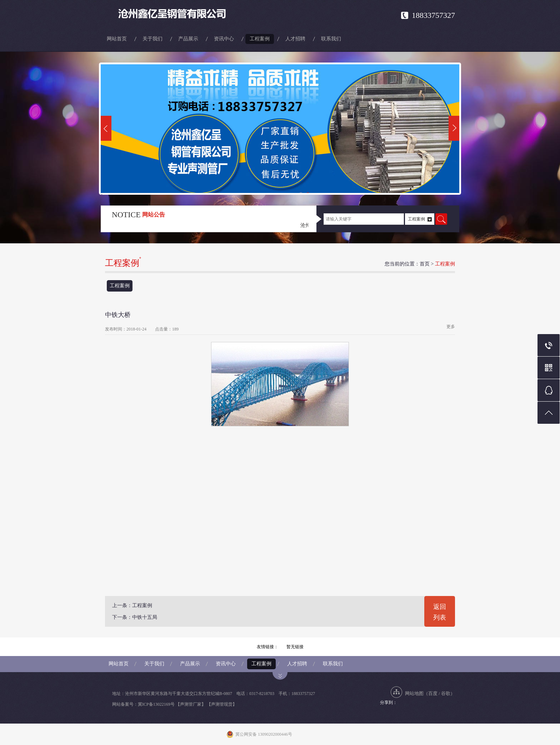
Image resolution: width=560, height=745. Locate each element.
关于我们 (152, 39)
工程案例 (260, 39)
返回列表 (440, 612)
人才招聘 (295, 39)
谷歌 (446, 693)
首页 (425, 264)
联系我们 (331, 39)
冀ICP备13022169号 (156, 704)
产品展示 (188, 39)
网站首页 (117, 39)
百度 (433, 693)
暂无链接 (295, 647)
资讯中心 (224, 39)
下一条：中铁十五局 (135, 617)
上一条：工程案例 (132, 605)
